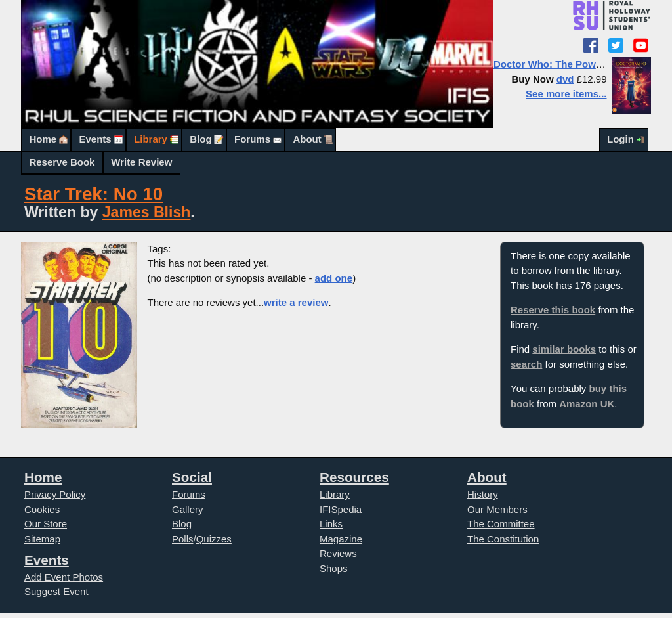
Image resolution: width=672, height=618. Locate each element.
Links (331, 524)
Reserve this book (553, 310)
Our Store (46, 524)
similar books (564, 349)
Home (43, 139)
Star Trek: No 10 (94, 194)
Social (192, 477)
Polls (183, 539)
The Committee (501, 524)
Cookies (42, 509)
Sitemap (42, 539)
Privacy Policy (55, 494)
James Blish (147, 212)
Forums (252, 139)
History (483, 494)
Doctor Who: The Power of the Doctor (581, 64)
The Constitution (503, 539)
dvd (565, 79)
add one (334, 278)
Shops (334, 568)
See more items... (566, 94)
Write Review (141, 162)
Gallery (188, 509)
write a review (296, 302)
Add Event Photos (64, 577)
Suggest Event (56, 591)
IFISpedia (341, 509)
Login (620, 139)
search (526, 364)
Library (151, 139)
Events (95, 139)
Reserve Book (62, 162)
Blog (200, 139)
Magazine (341, 539)
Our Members (497, 509)
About (307, 139)
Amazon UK (587, 404)
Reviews (338, 553)
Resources (354, 477)
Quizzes (214, 539)
